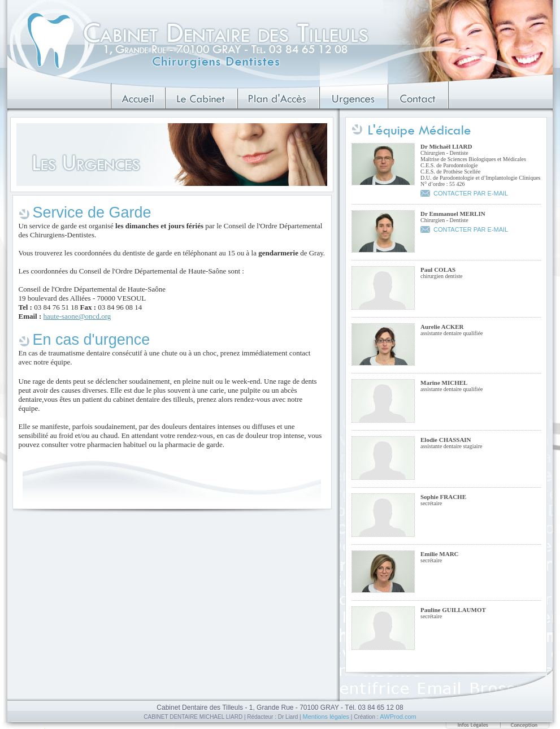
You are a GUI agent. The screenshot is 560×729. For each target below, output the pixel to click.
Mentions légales (326, 717)
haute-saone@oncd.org (77, 316)
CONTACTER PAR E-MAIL (471, 193)
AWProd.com (398, 717)
